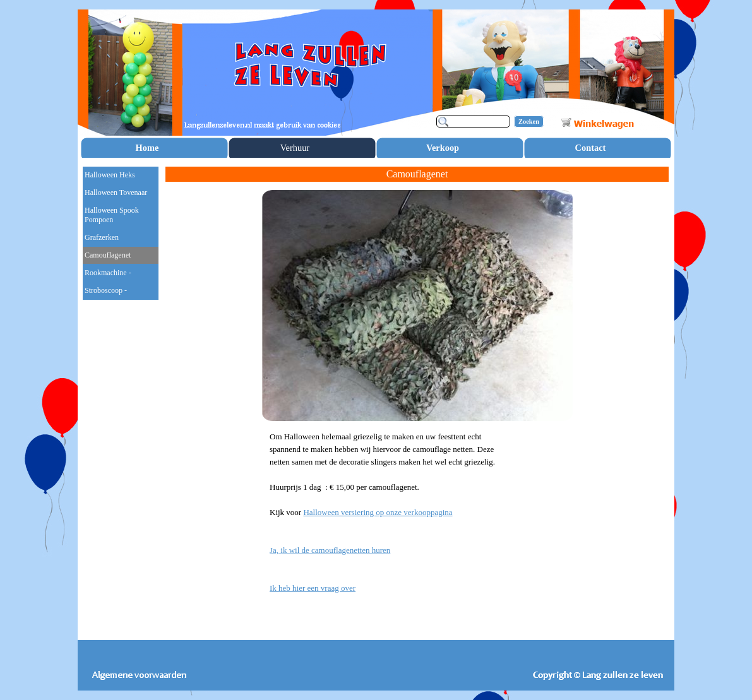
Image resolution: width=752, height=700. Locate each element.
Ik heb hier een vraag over (313, 588)
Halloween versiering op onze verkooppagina (378, 512)
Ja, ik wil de (330, 550)
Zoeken (529, 122)
